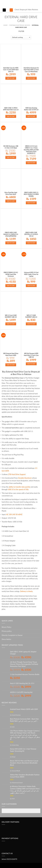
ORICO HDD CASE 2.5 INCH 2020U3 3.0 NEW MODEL (31, 194)
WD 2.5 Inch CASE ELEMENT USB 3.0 (11, 316)
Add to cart (11, 78)
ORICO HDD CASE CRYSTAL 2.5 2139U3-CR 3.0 (31, 234)
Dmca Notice (6, 639)
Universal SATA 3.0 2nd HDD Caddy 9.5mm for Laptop (31, 274)
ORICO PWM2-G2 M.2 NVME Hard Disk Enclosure (11, 274)
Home (5, 25)
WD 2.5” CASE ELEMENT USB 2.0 (31, 316)
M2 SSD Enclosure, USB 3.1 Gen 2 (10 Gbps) (11, 147)
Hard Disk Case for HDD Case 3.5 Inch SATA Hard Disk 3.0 (11, 70)
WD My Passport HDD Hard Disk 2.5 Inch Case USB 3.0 (31, 355)
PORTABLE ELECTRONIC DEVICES (20, 25)
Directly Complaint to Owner (12, 635)
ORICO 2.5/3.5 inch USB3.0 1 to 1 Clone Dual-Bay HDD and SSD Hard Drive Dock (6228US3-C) (31, 150)
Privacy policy (7, 631)
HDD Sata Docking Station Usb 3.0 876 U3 (31, 109)
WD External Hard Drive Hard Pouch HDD (11, 354)
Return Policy (6, 627)
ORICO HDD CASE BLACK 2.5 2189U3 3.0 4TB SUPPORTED (11, 234)
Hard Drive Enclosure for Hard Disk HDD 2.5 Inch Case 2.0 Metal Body (31, 70)
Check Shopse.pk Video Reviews (26, 9)
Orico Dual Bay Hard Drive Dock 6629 (11, 193)
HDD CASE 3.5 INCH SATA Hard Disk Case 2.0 (11, 109)
